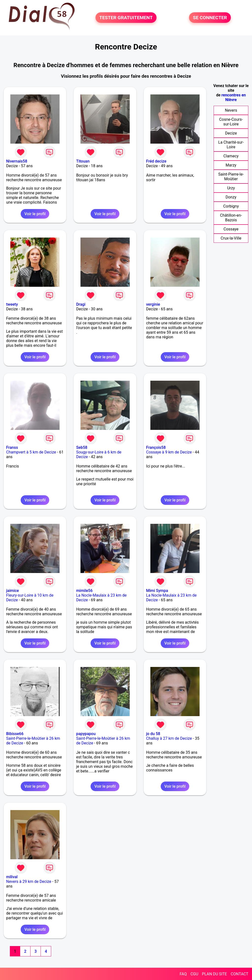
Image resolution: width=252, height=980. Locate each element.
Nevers (231, 110)
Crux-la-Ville (231, 238)
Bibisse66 (15, 734)
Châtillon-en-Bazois (231, 218)
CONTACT (239, 974)
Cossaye (231, 229)
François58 (156, 447)
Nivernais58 (17, 161)
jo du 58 (153, 734)
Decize (231, 133)
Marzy (231, 165)
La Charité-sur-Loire (231, 145)
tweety (12, 304)
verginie (153, 304)
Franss (12, 447)
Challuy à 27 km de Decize (169, 738)
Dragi (81, 304)
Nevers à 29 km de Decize (29, 882)
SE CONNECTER (210, 18)
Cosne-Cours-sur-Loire (231, 122)
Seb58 (82, 447)
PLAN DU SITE (215, 974)
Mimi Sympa (157, 591)
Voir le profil (35, 214)
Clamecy (231, 156)
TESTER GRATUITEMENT (126, 18)
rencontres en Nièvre (234, 97)
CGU (194, 974)
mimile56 (84, 591)
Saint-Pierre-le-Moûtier (231, 177)
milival (12, 877)
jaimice (13, 591)
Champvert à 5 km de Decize (31, 452)
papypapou (86, 734)
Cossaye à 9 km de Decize (169, 452)
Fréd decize (156, 161)
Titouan (83, 161)
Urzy (231, 188)
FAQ (183, 974)
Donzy (231, 197)
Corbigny (231, 206)
